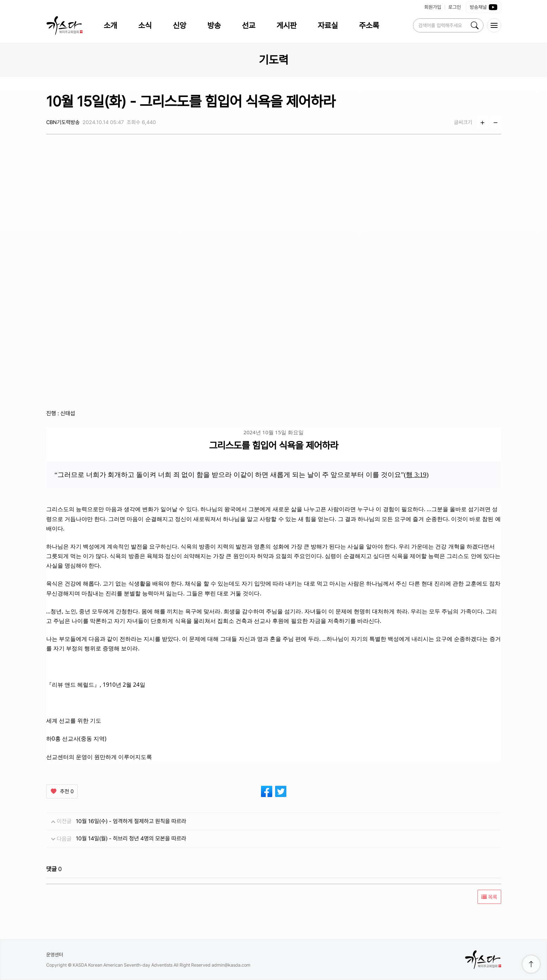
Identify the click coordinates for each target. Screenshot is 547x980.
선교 (249, 25)
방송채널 (484, 7)
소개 (110, 25)
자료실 (328, 25)
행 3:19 (416, 475)
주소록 (369, 25)
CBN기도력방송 (63, 122)
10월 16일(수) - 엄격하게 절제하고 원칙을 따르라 (131, 821)
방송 (214, 25)
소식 (145, 25)
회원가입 (433, 7)
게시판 (287, 25)
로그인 (455, 7)
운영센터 (55, 955)
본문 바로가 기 (0, 0)
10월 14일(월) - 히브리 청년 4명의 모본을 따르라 (131, 838)
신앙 (180, 25)
